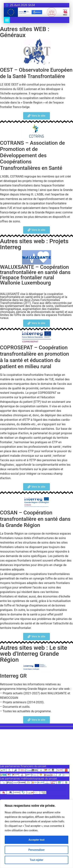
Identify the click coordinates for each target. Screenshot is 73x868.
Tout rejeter (36, 860)
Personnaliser (36, 850)
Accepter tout (37, 840)
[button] (7, 20)
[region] (36, 834)
